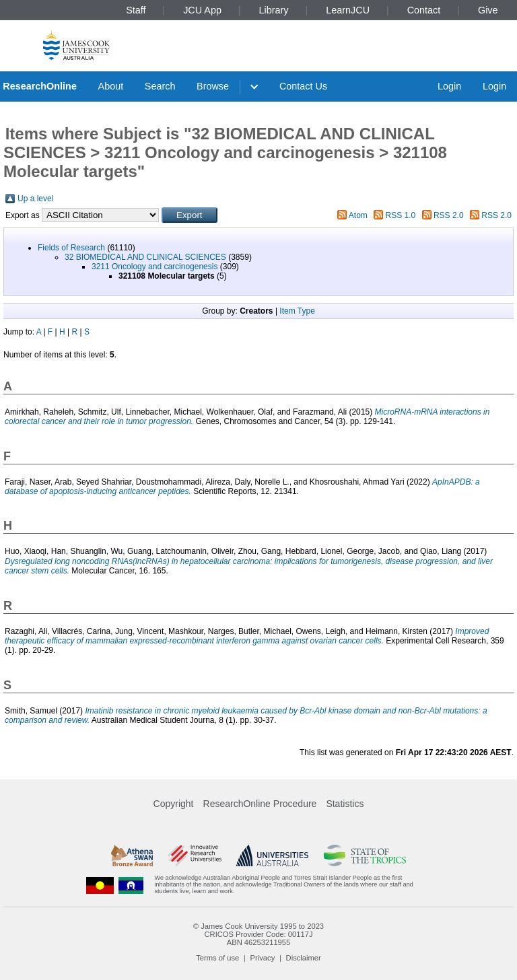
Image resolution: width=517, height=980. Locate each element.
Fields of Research (71, 248)
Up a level (35, 199)
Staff (136, 10)
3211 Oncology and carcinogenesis (154, 267)
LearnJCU (348, 10)
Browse (213, 86)
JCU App (202, 10)
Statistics (345, 804)
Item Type (297, 311)
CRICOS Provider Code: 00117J (258, 934)
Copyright (174, 804)
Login (449, 86)
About (111, 86)
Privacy (263, 958)
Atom (358, 215)
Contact (424, 10)
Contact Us (303, 86)
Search (160, 86)
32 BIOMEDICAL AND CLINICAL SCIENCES (145, 257)
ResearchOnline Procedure (260, 804)
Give (488, 10)
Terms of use (217, 958)
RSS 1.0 (401, 215)
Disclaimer (304, 958)
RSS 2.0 (449, 215)
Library (274, 10)
